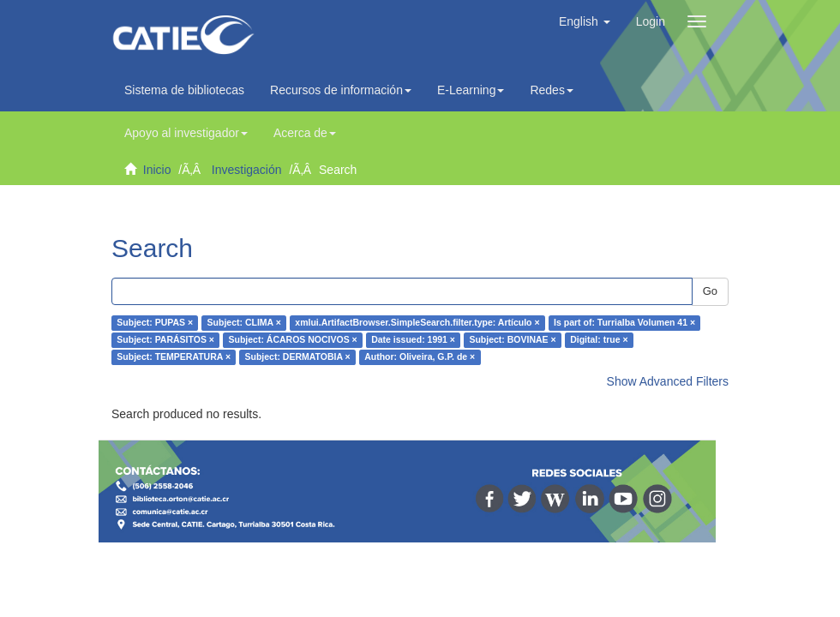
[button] (585, 21)
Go (710, 291)
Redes (551, 90)
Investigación (247, 170)
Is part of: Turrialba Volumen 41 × (624, 323)
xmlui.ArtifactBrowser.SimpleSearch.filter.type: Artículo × (417, 323)
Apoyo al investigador (186, 133)
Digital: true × (599, 340)
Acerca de (305, 133)
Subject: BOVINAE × (512, 340)
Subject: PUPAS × (155, 323)
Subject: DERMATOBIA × (298, 357)
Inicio (157, 170)
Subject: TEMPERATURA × (174, 357)
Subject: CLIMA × (244, 323)
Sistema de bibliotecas (184, 90)
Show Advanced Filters (668, 381)
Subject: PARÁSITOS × (165, 340)
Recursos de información (341, 90)
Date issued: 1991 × (413, 340)
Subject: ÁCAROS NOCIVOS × (292, 340)
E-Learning (471, 90)
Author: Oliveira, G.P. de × (420, 357)
